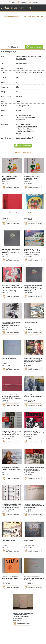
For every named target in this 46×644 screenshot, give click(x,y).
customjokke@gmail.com (25, 117)
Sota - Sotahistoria (23, 124)
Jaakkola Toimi (21, 63)
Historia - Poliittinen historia (26, 127)
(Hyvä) (21, 68)
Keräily (19, 133)
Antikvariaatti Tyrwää (24, 115)
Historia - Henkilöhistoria (25, 129)
